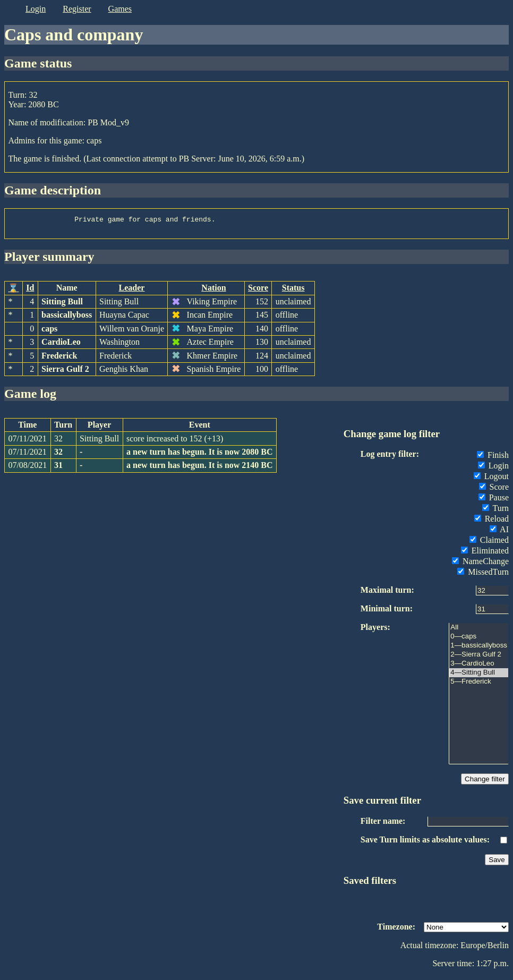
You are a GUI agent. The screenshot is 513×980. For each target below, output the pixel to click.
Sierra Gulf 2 (65, 372)
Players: (375, 630)
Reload (491, 522)
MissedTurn (483, 575)
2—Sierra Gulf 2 (479, 658)
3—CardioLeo (479, 667)
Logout (491, 479)
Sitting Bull (62, 305)
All (479, 631)
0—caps (479, 640)
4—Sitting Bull (479, 676)
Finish (493, 458)
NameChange (480, 564)
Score (258, 291)
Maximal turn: (387, 593)
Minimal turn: (387, 612)
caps (49, 332)
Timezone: (396, 930)
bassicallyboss (67, 318)
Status (293, 291)
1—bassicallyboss (479, 649)
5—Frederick (479, 685)
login (36, 9)
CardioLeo (61, 345)
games (120, 9)
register (77, 9)
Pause (494, 501)
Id (30, 291)
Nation (213, 291)
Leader (132, 291)
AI (499, 532)
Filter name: (383, 824)
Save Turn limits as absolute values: (425, 843)
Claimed (489, 543)
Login (493, 469)
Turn (495, 511)
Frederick (59, 359)
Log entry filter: (390, 457)
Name (67, 291)
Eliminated (485, 554)
